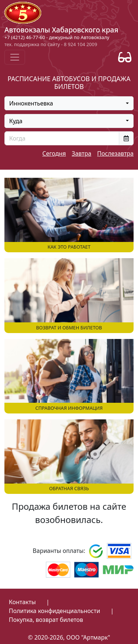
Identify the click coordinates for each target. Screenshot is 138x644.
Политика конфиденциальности (54, 611)
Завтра (82, 153)
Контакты (22, 602)
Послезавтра (115, 153)
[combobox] (69, 103)
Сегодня (54, 153)
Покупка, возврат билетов (46, 620)
